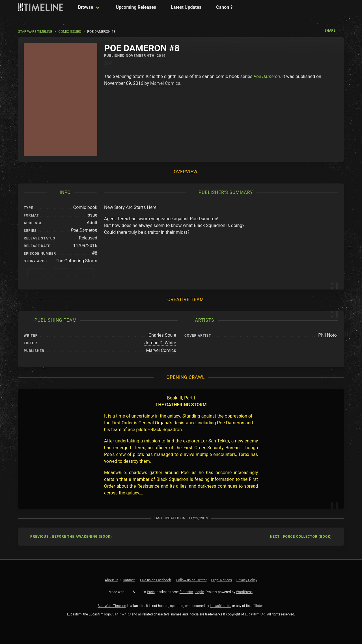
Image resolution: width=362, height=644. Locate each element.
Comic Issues (70, 32)
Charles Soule (162, 335)
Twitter (191, 580)
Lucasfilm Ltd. (220, 606)
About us (112, 580)
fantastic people (192, 592)
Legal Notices (222, 580)
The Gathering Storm (77, 261)
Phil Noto (327, 335)
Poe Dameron (267, 76)
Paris (151, 592)
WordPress (244, 592)
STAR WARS (121, 614)
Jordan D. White (160, 343)
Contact (129, 580)
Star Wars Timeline (35, 32)
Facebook (155, 580)
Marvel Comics (165, 83)
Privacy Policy (247, 580)
